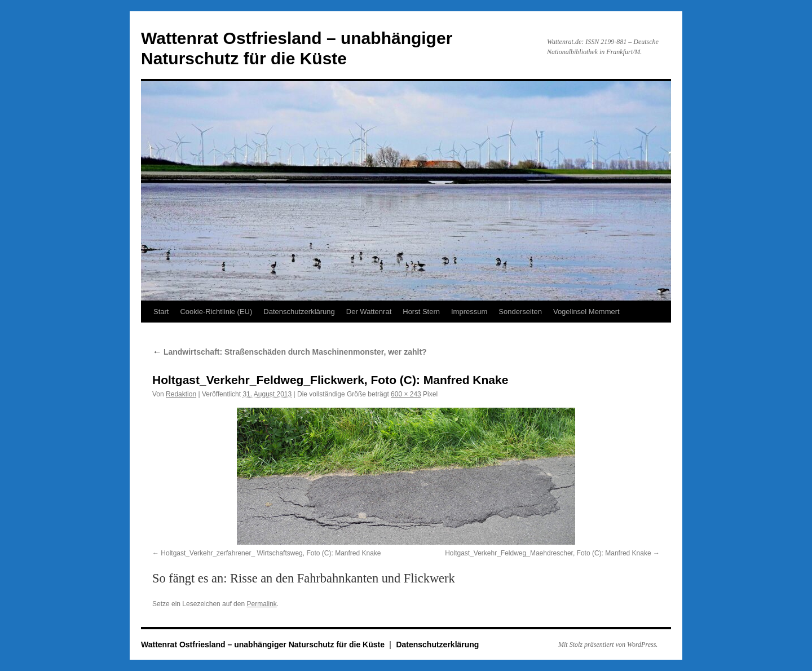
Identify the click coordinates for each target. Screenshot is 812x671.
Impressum (469, 312)
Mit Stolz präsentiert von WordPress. (608, 644)
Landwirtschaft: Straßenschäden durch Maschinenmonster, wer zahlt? (290, 352)
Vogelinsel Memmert (586, 312)
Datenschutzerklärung (299, 312)
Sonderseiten (520, 312)
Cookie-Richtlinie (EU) (216, 312)
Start (161, 312)
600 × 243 (406, 394)
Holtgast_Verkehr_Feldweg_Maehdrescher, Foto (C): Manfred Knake (548, 553)
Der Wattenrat (369, 312)
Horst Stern (421, 312)
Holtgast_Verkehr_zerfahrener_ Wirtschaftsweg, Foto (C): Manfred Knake (271, 553)
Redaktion (181, 394)
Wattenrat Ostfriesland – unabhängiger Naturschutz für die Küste (264, 644)
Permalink (261, 604)
